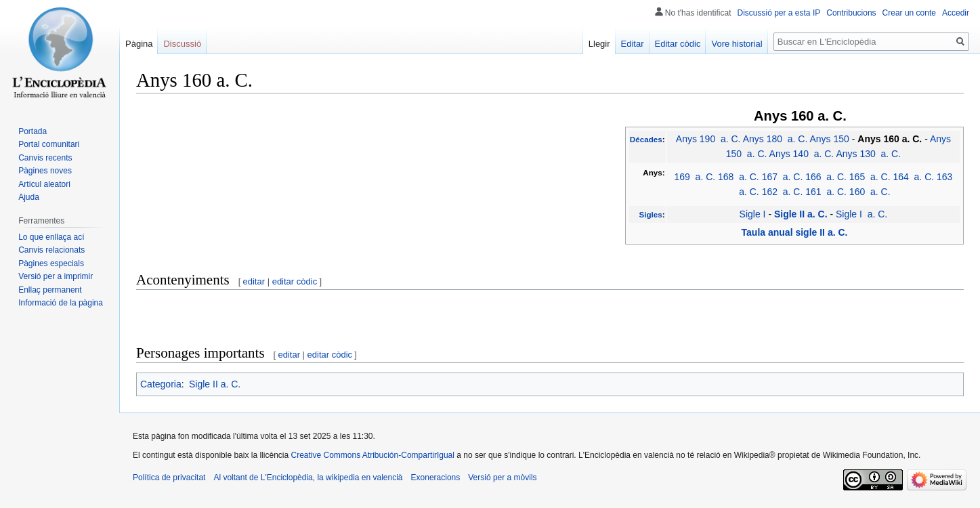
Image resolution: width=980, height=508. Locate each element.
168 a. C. (739, 177)
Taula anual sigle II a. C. (795, 232)
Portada (33, 131)
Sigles (650, 214)
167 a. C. (783, 177)
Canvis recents (45, 158)
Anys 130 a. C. (868, 154)
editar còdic (295, 281)
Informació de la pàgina (61, 303)
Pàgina (139, 44)
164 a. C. (913, 177)
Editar (633, 44)
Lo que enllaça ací (51, 237)
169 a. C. (695, 177)
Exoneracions (436, 478)
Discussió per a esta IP (779, 13)
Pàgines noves (45, 171)
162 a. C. (783, 192)
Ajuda (29, 197)
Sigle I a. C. (861, 214)
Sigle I (753, 214)
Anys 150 (829, 139)
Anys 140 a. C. (802, 154)
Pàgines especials (51, 263)
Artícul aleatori (44, 184)
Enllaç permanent (50, 290)
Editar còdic (678, 44)
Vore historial (737, 44)
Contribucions (851, 13)
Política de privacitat (169, 478)
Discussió (182, 44)
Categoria (161, 384)
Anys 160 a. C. (890, 139)
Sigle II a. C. (801, 214)
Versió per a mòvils (502, 478)
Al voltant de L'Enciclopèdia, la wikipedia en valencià (308, 478)
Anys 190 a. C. (708, 139)
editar (254, 281)
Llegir (599, 44)
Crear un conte (909, 13)
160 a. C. (870, 192)
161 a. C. (826, 192)
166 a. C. (826, 177)
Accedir (956, 13)
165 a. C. (870, 177)
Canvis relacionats (51, 250)
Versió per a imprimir (56, 276)
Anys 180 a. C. (775, 139)
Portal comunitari (49, 144)
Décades (646, 139)
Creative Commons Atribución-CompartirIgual (372, 455)
